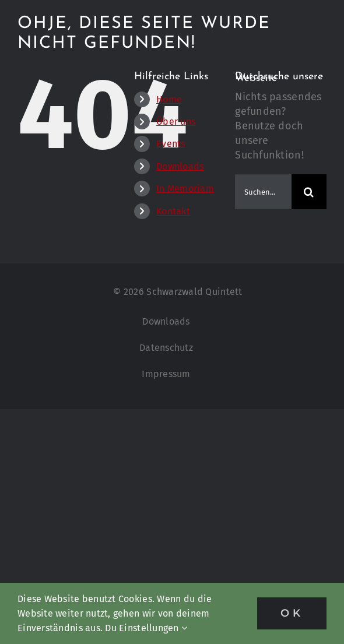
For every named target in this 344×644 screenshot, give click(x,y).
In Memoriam (185, 189)
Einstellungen (153, 628)
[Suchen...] (263, 192)
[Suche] (309, 192)
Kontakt (173, 211)
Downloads (180, 166)
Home (169, 99)
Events (171, 144)
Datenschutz (166, 348)
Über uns (176, 122)
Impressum (166, 374)
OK (292, 613)
